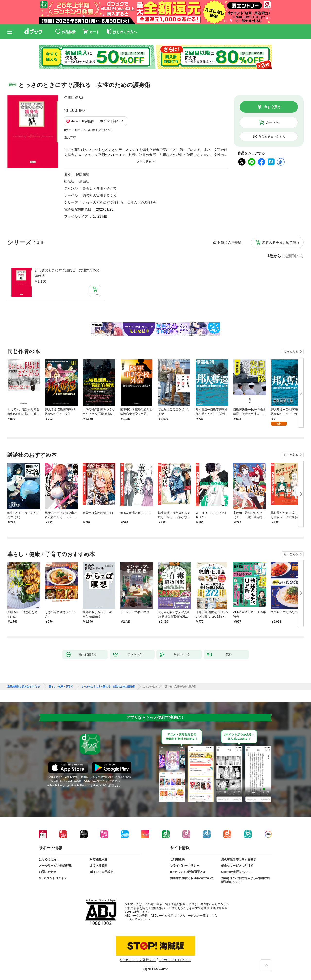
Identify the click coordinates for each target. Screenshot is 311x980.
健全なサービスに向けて (237, 866)
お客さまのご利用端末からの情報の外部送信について (246, 880)
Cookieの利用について (236, 872)
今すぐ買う (272, 107)
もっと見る (291, 352)
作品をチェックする (272, 137)
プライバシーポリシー (185, 866)
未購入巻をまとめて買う (281, 242)
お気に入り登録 (229, 242)
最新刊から (294, 256)
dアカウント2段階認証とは (188, 872)
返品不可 (70, 138)
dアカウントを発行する (138, 960)
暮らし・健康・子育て (100, 188)
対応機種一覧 (99, 860)
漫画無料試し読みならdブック (24, 687)
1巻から (274, 256)
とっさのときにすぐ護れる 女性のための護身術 (67, 273)
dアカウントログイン (53, 878)
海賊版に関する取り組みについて (192, 878)
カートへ (272, 122)
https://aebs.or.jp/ (139, 920)
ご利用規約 (177, 860)
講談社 (84, 181)
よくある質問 (99, 866)
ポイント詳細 (110, 121)
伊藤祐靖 (71, 98)
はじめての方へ (49, 860)
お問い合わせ (48, 872)
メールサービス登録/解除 (55, 866)
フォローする (81, 98)
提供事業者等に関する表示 (239, 860)
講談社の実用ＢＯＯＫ (100, 195)
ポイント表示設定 (102, 872)
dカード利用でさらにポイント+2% (87, 130)
